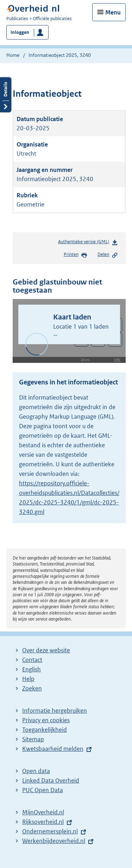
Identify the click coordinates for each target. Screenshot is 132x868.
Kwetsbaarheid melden (53, 749)
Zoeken (32, 688)
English (32, 669)
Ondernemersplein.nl (50, 831)
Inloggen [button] (20, 32)
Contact (32, 660)
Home (13, 55)
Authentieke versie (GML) (88, 243)
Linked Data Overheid (51, 780)
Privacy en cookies (46, 720)
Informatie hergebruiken (55, 711)
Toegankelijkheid (45, 730)
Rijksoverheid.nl (43, 822)
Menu (113, 12)
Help (28, 679)
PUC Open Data (43, 790)
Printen (76, 255)
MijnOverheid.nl (43, 812)
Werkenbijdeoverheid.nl (54, 841)
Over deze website (46, 650)
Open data (36, 771)
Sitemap (33, 739)
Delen (108, 255)
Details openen (6, 95)
